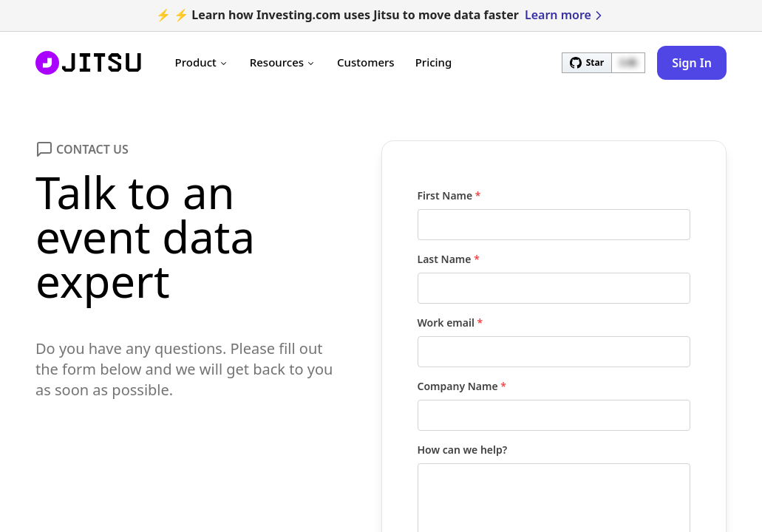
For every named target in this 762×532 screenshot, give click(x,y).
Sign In (692, 63)
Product (202, 62)
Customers (366, 62)
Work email (450, 323)
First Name (449, 195)
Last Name (449, 259)
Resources (283, 62)
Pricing (434, 62)
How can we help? (463, 450)
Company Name (462, 386)
